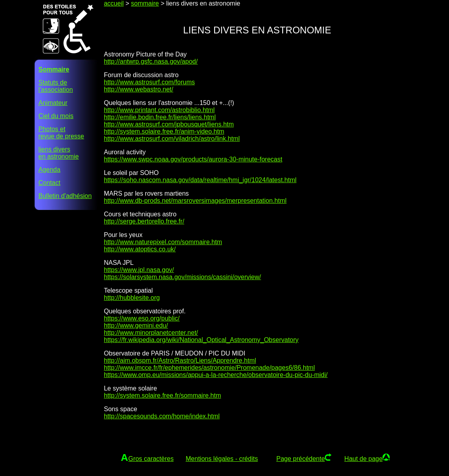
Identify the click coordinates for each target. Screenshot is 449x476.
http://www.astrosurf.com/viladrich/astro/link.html (172, 139)
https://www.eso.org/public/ (142, 318)
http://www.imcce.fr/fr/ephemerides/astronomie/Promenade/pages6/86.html (209, 368)
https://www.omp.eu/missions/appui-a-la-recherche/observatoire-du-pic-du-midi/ (216, 375)
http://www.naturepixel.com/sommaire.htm (163, 242)
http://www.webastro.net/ (139, 89)
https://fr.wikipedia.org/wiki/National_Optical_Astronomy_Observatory (201, 340)
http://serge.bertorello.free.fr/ (144, 221)
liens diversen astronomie (59, 153)
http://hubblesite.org (132, 298)
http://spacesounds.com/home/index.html (162, 416)
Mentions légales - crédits (222, 459)
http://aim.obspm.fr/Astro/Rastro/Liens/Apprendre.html (180, 360)
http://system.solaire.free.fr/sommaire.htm (162, 395)
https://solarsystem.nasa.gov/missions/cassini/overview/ (183, 277)
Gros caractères (151, 459)
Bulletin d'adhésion (65, 196)
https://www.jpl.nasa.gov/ (139, 270)
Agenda (50, 170)
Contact (50, 183)
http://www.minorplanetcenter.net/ (151, 333)
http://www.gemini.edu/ (136, 325)
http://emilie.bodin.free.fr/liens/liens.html (160, 117)
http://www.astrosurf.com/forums (149, 82)
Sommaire (54, 69)
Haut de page (363, 459)
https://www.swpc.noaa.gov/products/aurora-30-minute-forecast (193, 159)
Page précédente (301, 459)
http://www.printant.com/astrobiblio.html (159, 110)
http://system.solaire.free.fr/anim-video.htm (164, 131)
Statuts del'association (56, 86)
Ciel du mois (56, 116)
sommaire (145, 3)
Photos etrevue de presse (61, 133)
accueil (114, 3)
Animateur (53, 103)
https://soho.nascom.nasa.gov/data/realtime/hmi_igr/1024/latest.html (200, 180)
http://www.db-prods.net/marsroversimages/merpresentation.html (195, 201)
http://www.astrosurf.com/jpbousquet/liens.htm (169, 124)
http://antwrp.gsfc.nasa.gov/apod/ (151, 61)
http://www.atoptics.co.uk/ (140, 249)
